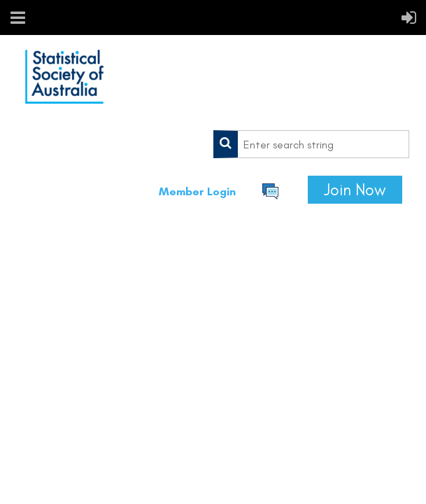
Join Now (355, 190)
